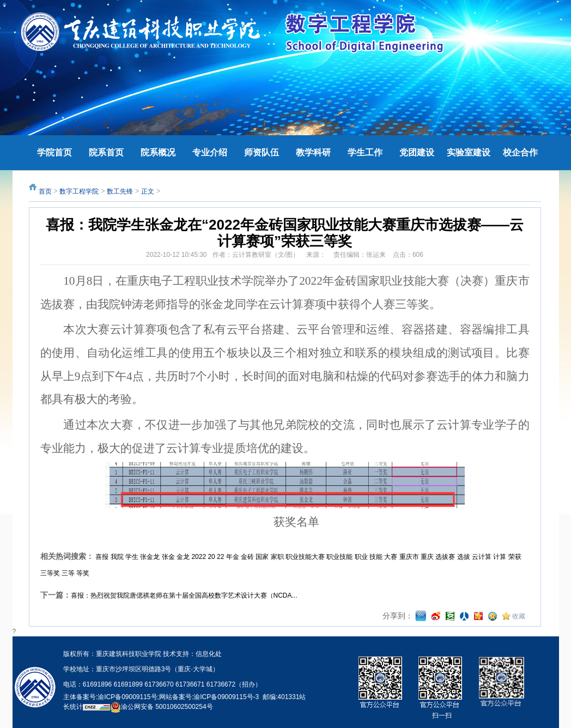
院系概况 (158, 152)
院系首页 (106, 152)
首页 (45, 191)
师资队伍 (262, 152)
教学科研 (313, 152)
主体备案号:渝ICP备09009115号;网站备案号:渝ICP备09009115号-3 (161, 697)
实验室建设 (469, 152)
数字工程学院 (79, 191)
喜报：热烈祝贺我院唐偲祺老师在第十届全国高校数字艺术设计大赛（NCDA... (184, 595)
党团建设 (417, 152)
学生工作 (365, 152)
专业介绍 (210, 152)
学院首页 (54, 152)
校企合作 (520, 152)
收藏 (519, 616)
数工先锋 (120, 191)
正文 (148, 191)
